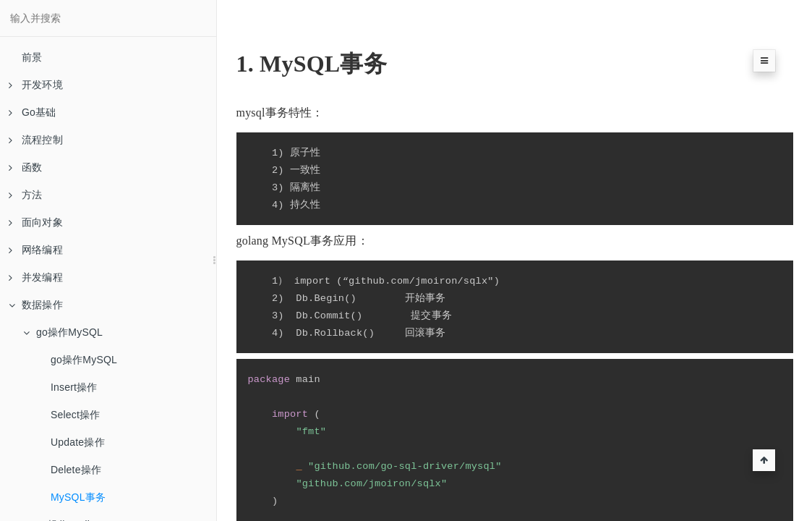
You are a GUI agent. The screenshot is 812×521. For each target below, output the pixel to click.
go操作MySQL (63, 332)
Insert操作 (74, 387)
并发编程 (36, 277)
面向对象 (36, 222)
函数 (25, 167)
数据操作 (36, 305)
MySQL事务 (78, 497)
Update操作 (78, 442)
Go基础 (32, 112)
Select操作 (76, 415)
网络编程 (36, 250)
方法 (25, 195)
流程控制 (36, 140)
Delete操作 (76, 470)
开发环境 (36, 85)
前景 (32, 57)
